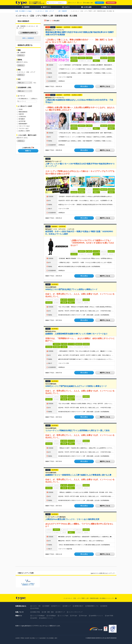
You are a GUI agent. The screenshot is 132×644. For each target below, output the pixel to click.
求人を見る (84, 86)
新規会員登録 (111, 3)
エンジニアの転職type (38, 616)
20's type (75, 616)
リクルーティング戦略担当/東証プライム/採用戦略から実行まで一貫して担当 (77, 431)
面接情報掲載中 (23, 124)
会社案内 (18, 638)
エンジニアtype (64, 616)
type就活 (35, 618)
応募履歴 (47, 606)
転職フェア (68, 606)
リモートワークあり (24, 126)
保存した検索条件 (28, 38)
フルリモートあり (24, 128)
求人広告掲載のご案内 (52, 638)
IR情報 (22, 638)
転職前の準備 (36, 612)
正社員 (21, 109)
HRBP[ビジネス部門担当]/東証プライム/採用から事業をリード (71, 289)
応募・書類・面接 (49, 612)
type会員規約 (43, 638)
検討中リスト (57, 606)
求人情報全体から (23, 99)
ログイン (100, 3)
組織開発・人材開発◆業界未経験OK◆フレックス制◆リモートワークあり (76, 334)
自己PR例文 (36, 608)
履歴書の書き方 (79, 606)
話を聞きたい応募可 (24, 131)
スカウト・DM (36, 606)
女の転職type (52, 616)
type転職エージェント (97, 616)
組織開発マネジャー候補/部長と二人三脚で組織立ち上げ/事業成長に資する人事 (78, 475)
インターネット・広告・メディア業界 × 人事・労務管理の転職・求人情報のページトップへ (89, 598)
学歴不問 (21, 114)
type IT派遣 (110, 616)
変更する (21, 55)
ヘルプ (80, 3)
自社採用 (27, 638)
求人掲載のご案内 (89, 3)
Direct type (84, 616)
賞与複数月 (22, 119)
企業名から (34, 99)
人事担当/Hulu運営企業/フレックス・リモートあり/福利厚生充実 (72, 519)
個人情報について (34, 638)
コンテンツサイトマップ (76, 612)
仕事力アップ (61, 612)
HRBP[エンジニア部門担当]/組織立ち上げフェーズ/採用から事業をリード (76, 386)
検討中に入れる (105, 86)
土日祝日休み (22, 116)
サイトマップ (73, 3)
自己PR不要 (22, 121)
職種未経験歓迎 (23, 112)
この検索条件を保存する (28, 33)
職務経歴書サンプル (93, 606)
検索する (28, 151)
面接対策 (105, 606)
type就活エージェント (47, 618)
